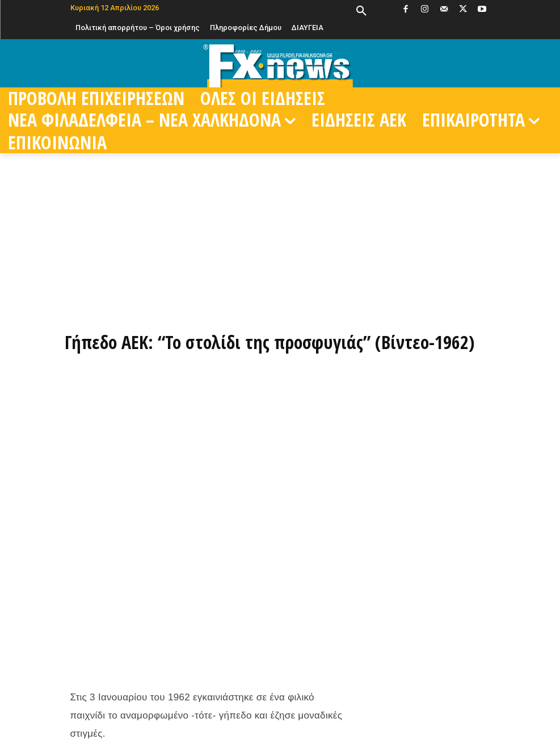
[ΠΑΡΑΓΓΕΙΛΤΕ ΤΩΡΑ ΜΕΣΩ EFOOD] (280, 300)
